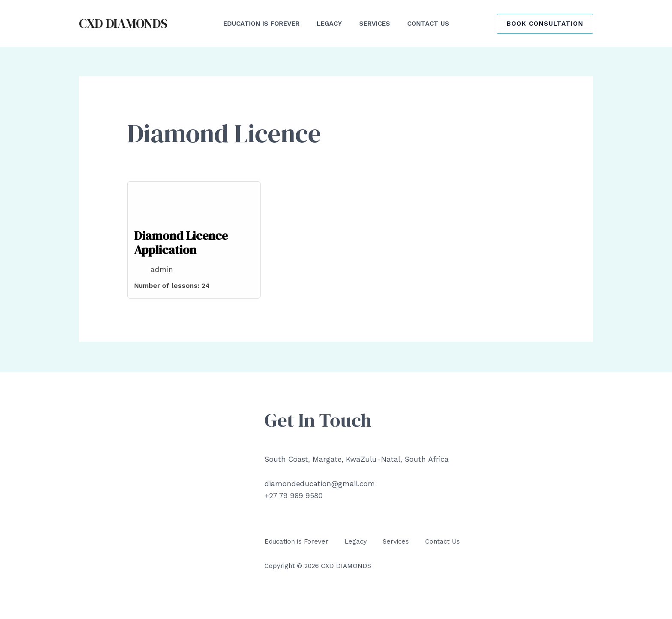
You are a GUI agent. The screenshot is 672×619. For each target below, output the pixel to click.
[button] (545, 24)
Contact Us (442, 541)
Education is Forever (296, 541)
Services (396, 541)
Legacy (356, 541)
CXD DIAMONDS (123, 23)
